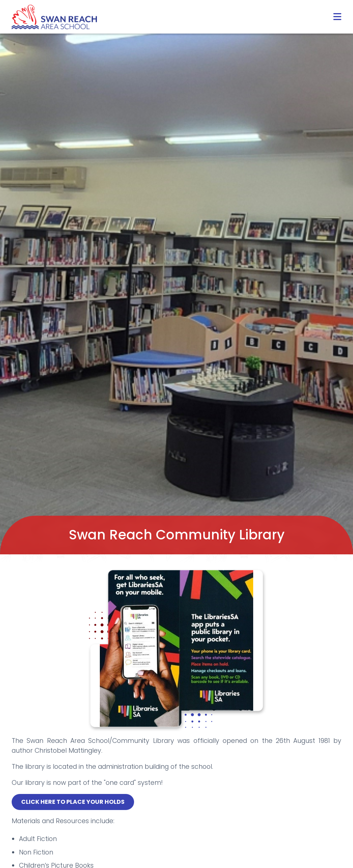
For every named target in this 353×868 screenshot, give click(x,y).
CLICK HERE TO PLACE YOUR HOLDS (73, 802)
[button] (337, 17)
